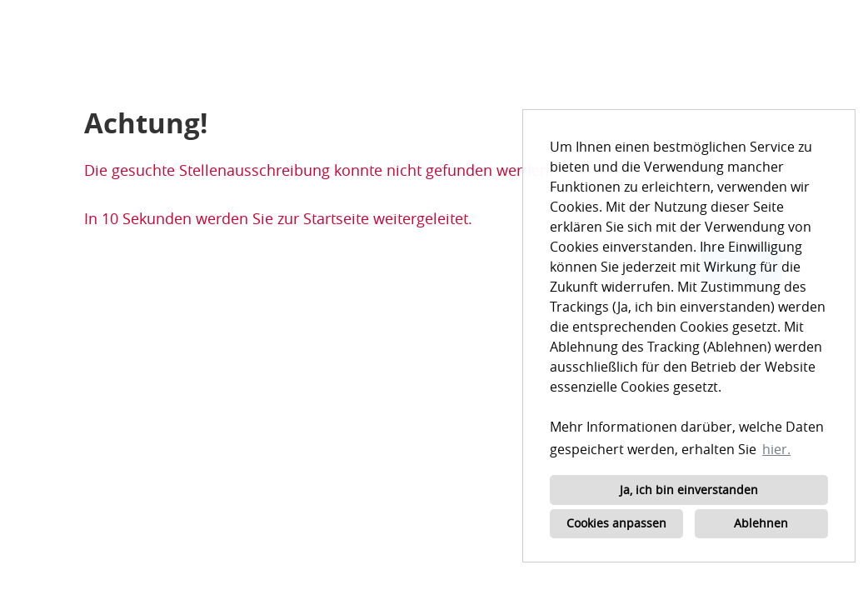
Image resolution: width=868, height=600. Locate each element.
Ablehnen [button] (761, 523)
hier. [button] (776, 449)
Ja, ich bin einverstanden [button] (689, 490)
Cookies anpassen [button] (616, 523)
